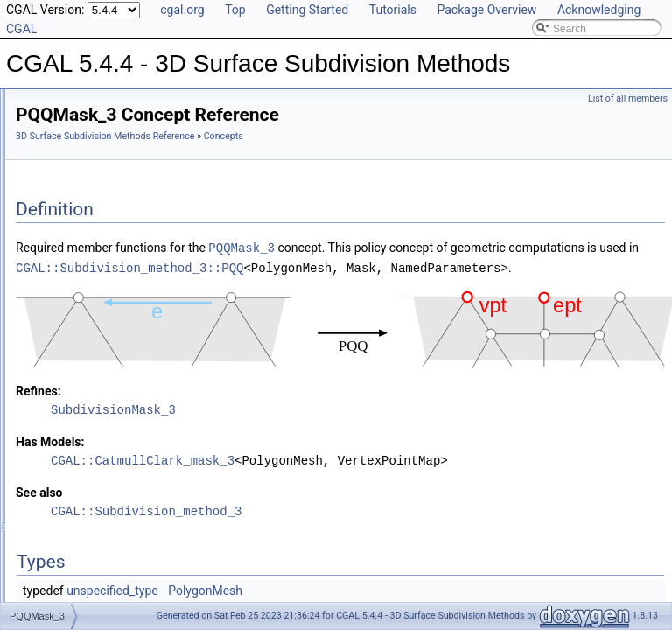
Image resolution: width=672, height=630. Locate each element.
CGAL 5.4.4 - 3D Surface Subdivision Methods (124, 103)
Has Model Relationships (88, 430)
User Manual (59, 122)
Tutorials (393, 10)
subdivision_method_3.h (100, 296)
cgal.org (182, 10)
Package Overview (486, 10)
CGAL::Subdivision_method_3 (365, 587)
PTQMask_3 (87, 219)
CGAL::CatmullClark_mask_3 (361, 517)
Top (235, 10)
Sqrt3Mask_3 (89, 238)
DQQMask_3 (88, 180)
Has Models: (269, 498)
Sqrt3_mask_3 (77, 373)
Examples (53, 488)
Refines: (257, 447)
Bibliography (59, 450)
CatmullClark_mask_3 (95, 315)
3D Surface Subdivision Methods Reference (324, 136)
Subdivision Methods (92, 276)
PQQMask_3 (88, 199)
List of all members (628, 98)
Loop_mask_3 (77, 334)
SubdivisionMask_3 (103, 257)
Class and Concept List (84, 469)
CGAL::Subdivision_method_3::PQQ (348, 305)
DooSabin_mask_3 (88, 353)
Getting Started (307, 10)
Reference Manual (73, 142)
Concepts (66, 161)
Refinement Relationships (90, 392)
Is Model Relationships (83, 411)
